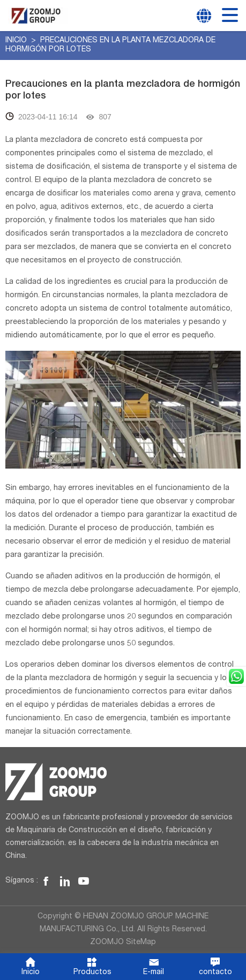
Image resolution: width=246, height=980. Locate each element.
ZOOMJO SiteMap (123, 943)
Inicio (17, 41)
